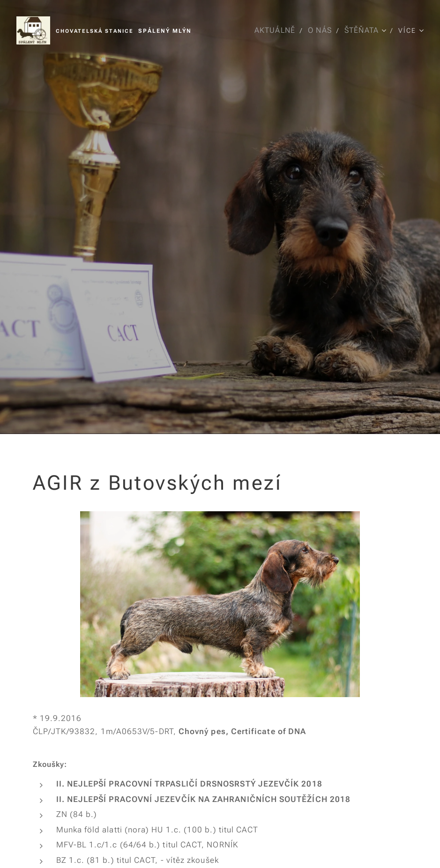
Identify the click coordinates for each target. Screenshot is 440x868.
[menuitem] (275, 30)
